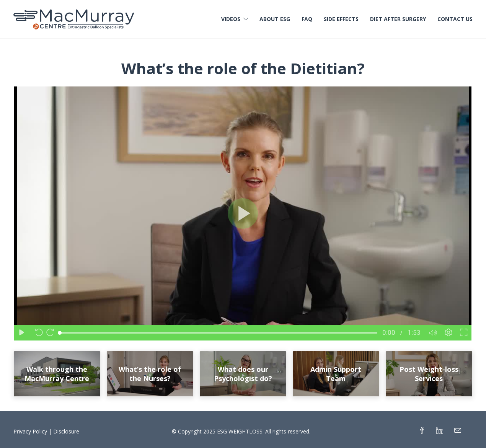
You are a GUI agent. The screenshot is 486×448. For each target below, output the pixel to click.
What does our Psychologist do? (243, 374)
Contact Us (455, 19)
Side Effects (341, 19)
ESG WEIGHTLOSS (240, 431)
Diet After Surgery (398, 19)
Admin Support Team (336, 374)
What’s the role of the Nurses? (150, 374)
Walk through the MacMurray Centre (57, 374)
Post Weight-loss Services (429, 374)
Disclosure (66, 431)
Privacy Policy (30, 431)
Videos (231, 19)
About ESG (275, 19)
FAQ (307, 19)
